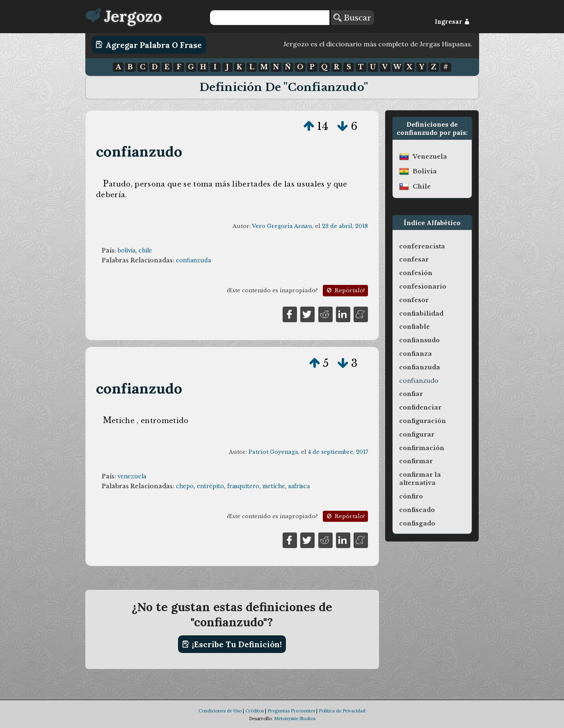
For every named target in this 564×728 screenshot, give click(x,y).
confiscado (417, 510)
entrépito (210, 486)
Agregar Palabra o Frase (149, 45)
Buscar (352, 18)
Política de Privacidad (342, 711)
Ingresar (452, 22)
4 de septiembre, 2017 (338, 452)
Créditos (255, 711)
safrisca (299, 486)
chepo (185, 486)
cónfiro (411, 496)
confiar (411, 394)
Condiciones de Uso (220, 711)
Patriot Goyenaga (273, 452)
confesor (414, 300)
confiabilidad (421, 314)
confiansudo (419, 340)
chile (145, 250)
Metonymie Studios (295, 719)
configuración (422, 421)
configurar (417, 435)
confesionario (423, 287)
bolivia (127, 250)
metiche (274, 486)
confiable (414, 327)
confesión (416, 273)
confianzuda (193, 260)
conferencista (422, 246)
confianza (416, 354)
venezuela (132, 476)
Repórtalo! (345, 290)
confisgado (417, 523)
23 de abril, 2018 (345, 226)
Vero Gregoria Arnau (282, 226)
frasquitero (243, 486)
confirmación (422, 448)
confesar (414, 259)
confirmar (416, 461)
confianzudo (139, 151)
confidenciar (420, 407)
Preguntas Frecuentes (291, 711)
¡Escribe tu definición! (232, 644)
